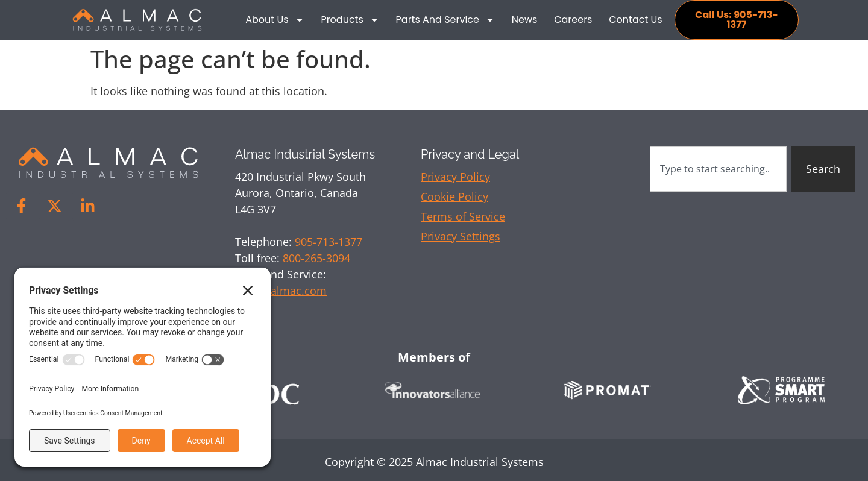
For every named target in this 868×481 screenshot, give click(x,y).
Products (350, 20)
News (525, 20)
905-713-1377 (327, 242)
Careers (573, 20)
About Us (275, 20)
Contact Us (635, 20)
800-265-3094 (315, 258)
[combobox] (718, 169)
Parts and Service (445, 20)
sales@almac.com (281, 291)
